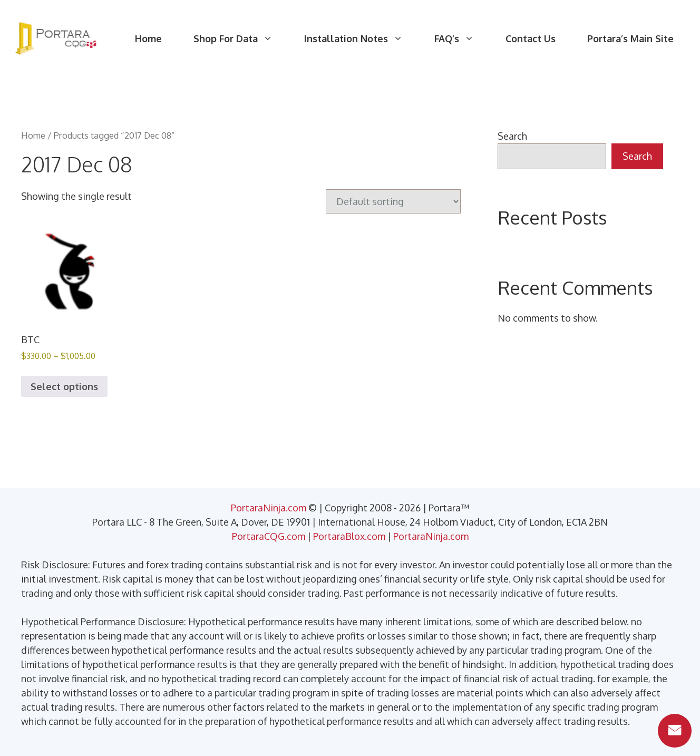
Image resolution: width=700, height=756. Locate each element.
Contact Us (531, 38)
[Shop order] (393, 201)
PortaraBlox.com (349, 536)
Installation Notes (361, 38)
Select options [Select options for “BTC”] (64, 386)
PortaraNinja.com (269, 508)
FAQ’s (462, 38)
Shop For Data (241, 38)
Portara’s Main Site (630, 38)
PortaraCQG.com (269, 536)
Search (512, 136)
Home (148, 38)
